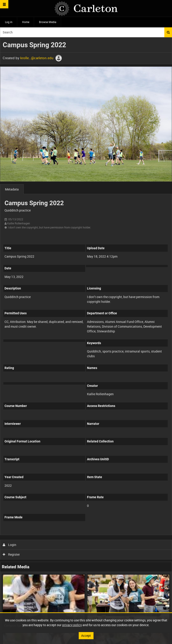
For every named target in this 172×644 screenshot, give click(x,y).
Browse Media (48, 22)
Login (10, 545)
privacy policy (72, 625)
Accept (86, 636)
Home (26, 22)
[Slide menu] (4, 4)
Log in (9, 22)
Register (11, 554)
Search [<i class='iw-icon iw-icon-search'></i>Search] (168, 32)
